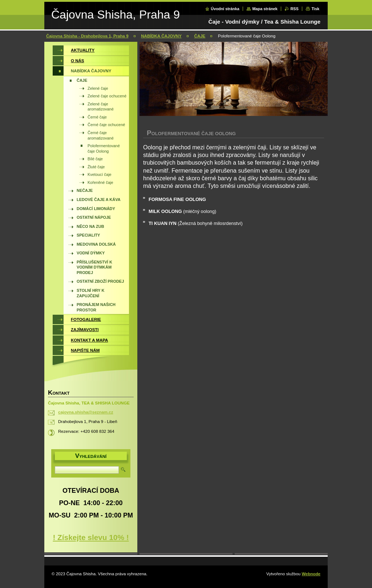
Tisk (315, 9)
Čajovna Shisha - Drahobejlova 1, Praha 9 (87, 36)
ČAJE (200, 36)
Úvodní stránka (225, 9)
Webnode (311, 574)
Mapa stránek (265, 9)
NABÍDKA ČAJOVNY (161, 36)
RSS (294, 9)
